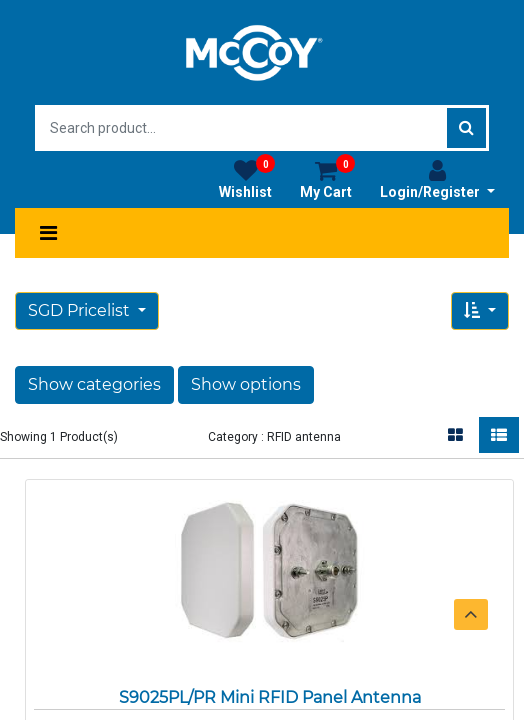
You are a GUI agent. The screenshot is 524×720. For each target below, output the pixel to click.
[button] (480, 311)
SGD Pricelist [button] (81, 310)
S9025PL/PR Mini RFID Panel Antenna (270, 697)
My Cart (327, 179)
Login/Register (437, 179)
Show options (246, 384)
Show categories (94, 384)
